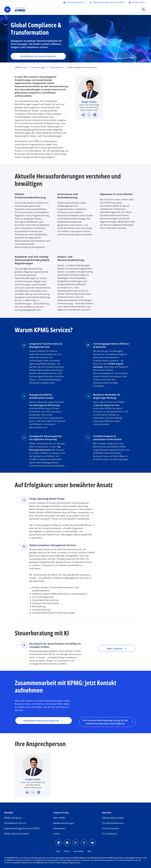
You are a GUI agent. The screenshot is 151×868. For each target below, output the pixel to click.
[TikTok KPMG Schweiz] (84, 843)
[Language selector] (138, 2)
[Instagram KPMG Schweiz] (76, 843)
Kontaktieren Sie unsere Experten (38, 56)
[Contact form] (74, 2)
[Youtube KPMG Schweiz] (92, 843)
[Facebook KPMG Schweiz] (67, 843)
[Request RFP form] (107, 2)
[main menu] (7, 10)
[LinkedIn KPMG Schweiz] (59, 843)
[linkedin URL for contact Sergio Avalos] (95, 115)
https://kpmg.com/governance (68, 863)
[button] (83, 115)
